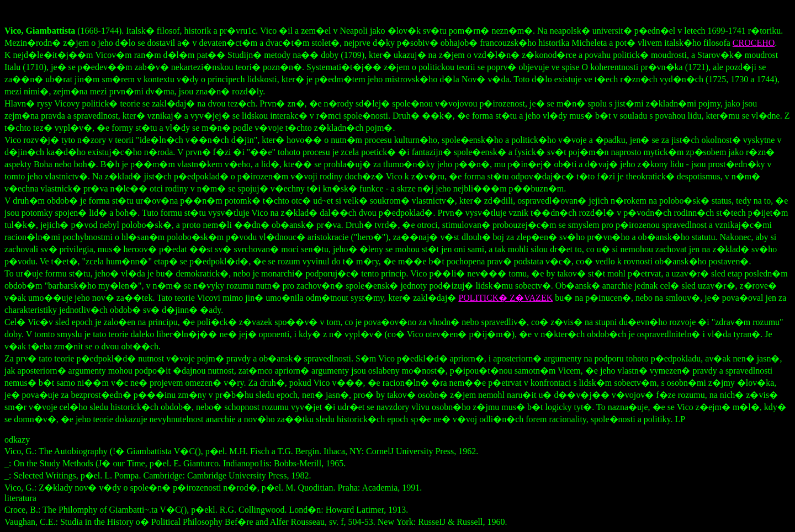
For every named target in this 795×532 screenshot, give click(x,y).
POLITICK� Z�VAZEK (505, 298)
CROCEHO (754, 43)
